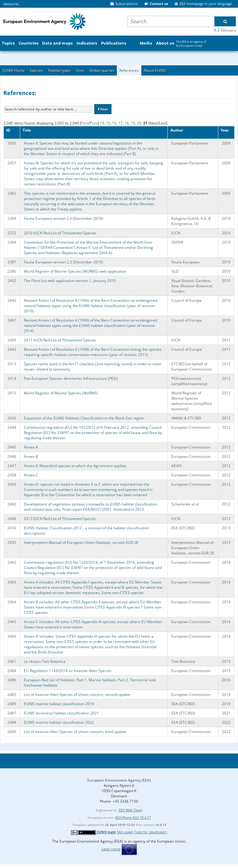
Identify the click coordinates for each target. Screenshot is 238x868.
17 (121, 123)
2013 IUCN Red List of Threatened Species (60, 519)
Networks (11, 4)
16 (114, 123)
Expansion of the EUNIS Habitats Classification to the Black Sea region (84, 418)
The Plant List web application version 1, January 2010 (70, 281)
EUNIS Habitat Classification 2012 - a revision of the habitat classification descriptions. (86, 531)
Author (177, 130)
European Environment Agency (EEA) (119, 780)
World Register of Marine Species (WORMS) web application (75, 271)
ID (8, 130)
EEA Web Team (130, 810)
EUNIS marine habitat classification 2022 (59, 722)
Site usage (125, 832)
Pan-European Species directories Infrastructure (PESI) (71, 378)
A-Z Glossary (225, 30)
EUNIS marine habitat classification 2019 (59, 704)
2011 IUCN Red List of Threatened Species (60, 340)
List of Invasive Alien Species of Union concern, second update (77, 694)
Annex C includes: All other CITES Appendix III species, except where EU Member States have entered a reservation (93, 624)
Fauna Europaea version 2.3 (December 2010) (64, 218)
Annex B (31, 456)
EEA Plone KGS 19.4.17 (133, 817)
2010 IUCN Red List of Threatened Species (60, 233)
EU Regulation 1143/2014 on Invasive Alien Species (68, 671)
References (129, 70)
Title (27, 130)
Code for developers (150, 832)
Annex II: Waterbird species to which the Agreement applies (75, 466)
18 (127, 123)
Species (36, 70)
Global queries (102, 70)
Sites (80, 70)
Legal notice (111, 849)
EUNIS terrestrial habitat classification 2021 (61, 713)
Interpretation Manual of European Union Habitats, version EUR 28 (81, 542)
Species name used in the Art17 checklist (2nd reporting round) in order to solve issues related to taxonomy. (93, 367)
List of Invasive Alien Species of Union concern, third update (75, 732)
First (85, 123)
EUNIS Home (14, 70)
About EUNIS (155, 70)
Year (225, 130)
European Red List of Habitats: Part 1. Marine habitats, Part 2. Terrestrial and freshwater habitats (90, 683)
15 (108, 123)
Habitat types (59, 70)
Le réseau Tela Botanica (45, 661)
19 (133, 123)
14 (102, 123)
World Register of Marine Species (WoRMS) (61, 393)
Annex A (31, 447)
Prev (94, 123)
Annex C (31, 475)
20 (139, 123)
